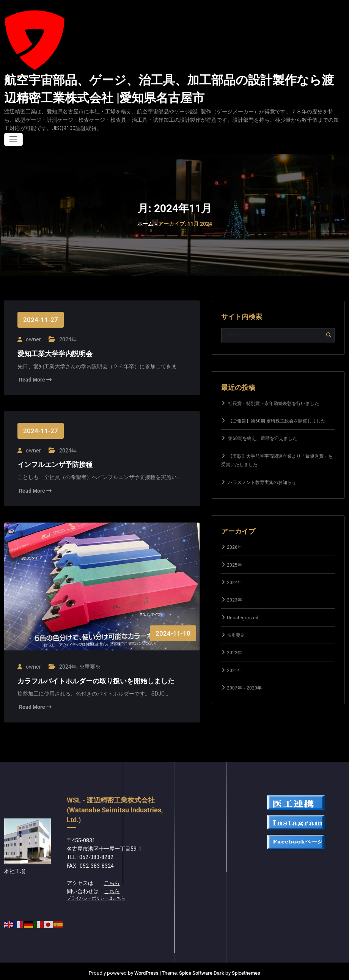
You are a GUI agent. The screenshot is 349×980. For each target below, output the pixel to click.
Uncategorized (243, 618)
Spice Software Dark (202, 970)
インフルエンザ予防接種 (55, 462)
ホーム (145, 224)
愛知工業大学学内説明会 (55, 353)
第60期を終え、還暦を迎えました (263, 438)
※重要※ (89, 664)
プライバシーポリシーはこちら (96, 895)
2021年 (234, 671)
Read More (35, 378)
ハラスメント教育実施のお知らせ (262, 482)
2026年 (234, 547)
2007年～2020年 (244, 688)
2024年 (67, 339)
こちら (112, 879)
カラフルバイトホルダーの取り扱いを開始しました (96, 677)
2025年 (234, 565)
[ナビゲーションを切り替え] (13, 139)
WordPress (146, 970)
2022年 (234, 653)
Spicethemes (246, 970)
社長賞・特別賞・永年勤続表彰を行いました (274, 404)
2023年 (234, 600)
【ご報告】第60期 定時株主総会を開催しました (277, 421)
